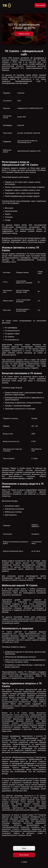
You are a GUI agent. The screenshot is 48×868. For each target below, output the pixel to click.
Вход (24, 848)
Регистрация (40, 5)
